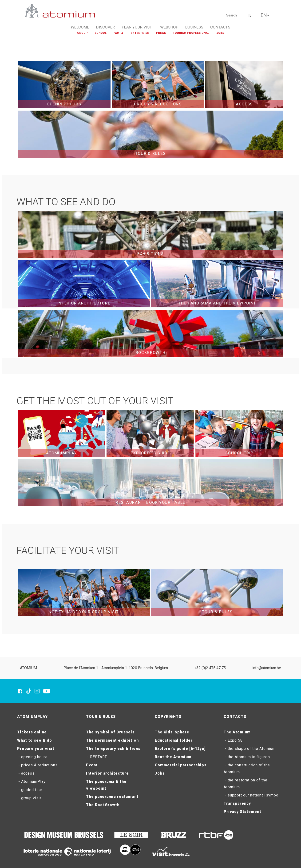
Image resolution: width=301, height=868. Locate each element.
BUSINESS (194, 27)
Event (92, 765)
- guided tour (30, 790)
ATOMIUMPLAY (32, 717)
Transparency (237, 803)
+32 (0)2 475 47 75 (210, 668)
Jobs (160, 773)
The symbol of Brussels (110, 732)
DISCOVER (105, 27)
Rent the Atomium (173, 757)
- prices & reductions (37, 765)
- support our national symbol (252, 795)
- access (26, 773)
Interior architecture (107, 773)
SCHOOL (101, 33)
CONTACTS (220, 27)
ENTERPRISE (140, 33)
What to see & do (35, 740)
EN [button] (265, 15)
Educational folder (174, 740)
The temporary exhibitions (113, 749)
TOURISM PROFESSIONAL (191, 33)
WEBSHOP (169, 27)
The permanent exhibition (112, 740)
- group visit (29, 798)
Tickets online (32, 732)
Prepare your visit (36, 749)
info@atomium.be (267, 668)
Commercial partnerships (181, 765)
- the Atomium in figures (247, 757)
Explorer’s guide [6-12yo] (180, 749)
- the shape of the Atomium (250, 749)
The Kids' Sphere (172, 732)
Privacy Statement (242, 812)
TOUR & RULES (101, 717)
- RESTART (97, 757)
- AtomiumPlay (31, 782)
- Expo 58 (233, 740)
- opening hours (32, 757)
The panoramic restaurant (112, 797)
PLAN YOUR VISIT (137, 27)
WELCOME (80, 27)
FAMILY (119, 33)
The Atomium (237, 732)
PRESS (161, 33)
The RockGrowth (103, 805)
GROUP (82, 33)
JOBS (220, 33)
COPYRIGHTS (168, 717)
